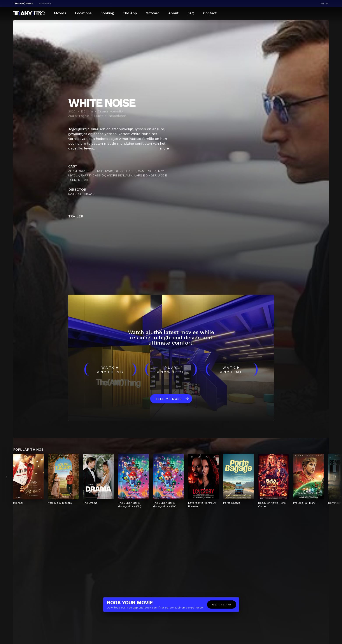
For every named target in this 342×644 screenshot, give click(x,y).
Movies (60, 13)
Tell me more (168, 399)
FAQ (191, 13)
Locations (83, 13)
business (45, 4)
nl (327, 4)
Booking (107, 13)
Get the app (222, 605)
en (322, 4)
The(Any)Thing (23, 4)
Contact (210, 13)
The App (130, 13)
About (173, 13)
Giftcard (153, 13)
